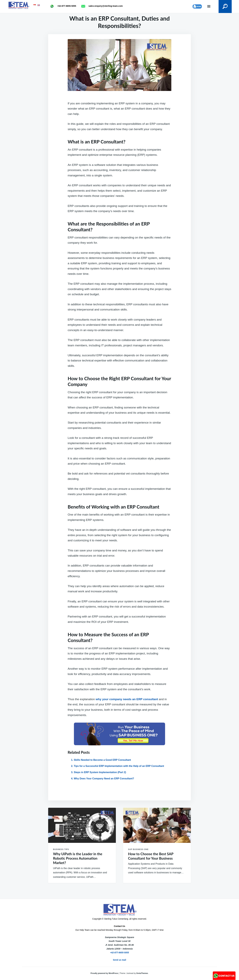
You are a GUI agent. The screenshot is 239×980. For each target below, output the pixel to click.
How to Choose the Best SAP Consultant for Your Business (151, 856)
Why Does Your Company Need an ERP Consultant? (104, 779)
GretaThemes (142, 973)
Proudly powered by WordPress (105, 973)
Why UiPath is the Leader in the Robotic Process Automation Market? (78, 858)
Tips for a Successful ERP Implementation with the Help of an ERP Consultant (119, 766)
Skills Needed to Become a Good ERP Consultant (102, 760)
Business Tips (61, 849)
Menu (209, 6)
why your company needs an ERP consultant (127, 699)
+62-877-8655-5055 (119, 953)
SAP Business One (138, 849)
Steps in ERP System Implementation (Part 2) (100, 772)
